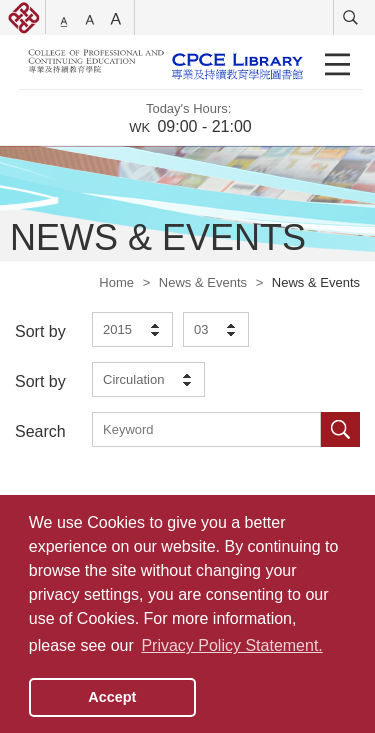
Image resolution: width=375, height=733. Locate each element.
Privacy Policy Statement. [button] (231, 645)
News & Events (203, 282)
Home (116, 282)
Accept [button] (112, 697)
